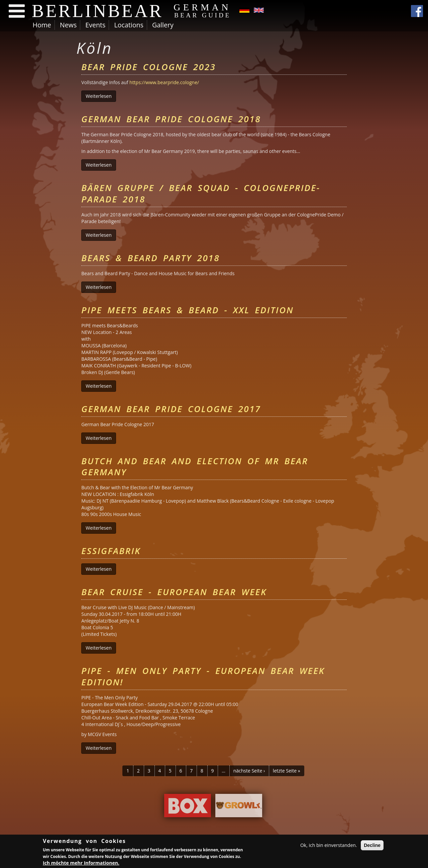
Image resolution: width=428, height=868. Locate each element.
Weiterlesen (101, 96)
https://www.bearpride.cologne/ (164, 82)
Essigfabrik (111, 551)
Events (95, 25)
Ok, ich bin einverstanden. (329, 846)
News (68, 25)
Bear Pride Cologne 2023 (148, 67)
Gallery (163, 25)
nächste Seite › (249, 771)
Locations (129, 25)
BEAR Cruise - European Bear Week (174, 592)
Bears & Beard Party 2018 (150, 258)
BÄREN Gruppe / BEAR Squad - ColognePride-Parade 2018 (201, 193)
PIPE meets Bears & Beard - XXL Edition (187, 310)
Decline (372, 846)
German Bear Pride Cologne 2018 (171, 119)
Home (42, 25)
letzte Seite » (287, 771)
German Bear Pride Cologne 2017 (171, 409)
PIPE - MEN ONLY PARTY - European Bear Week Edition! (203, 676)
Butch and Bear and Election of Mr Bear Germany (195, 467)
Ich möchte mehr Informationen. (81, 863)
